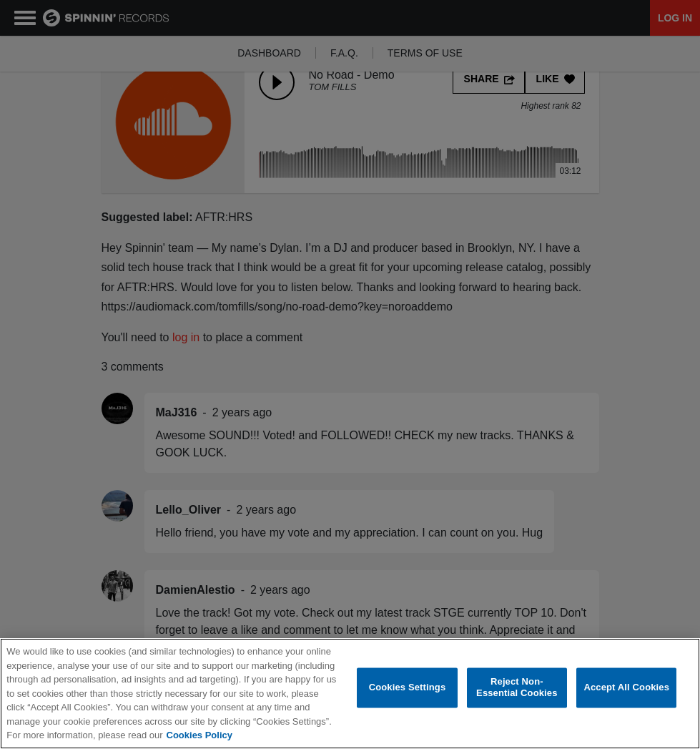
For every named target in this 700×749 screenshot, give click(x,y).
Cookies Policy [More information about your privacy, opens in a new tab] (199, 735)
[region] (350, 694)
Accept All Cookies (626, 688)
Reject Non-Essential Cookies (517, 688)
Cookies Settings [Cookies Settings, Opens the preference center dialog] (408, 688)
